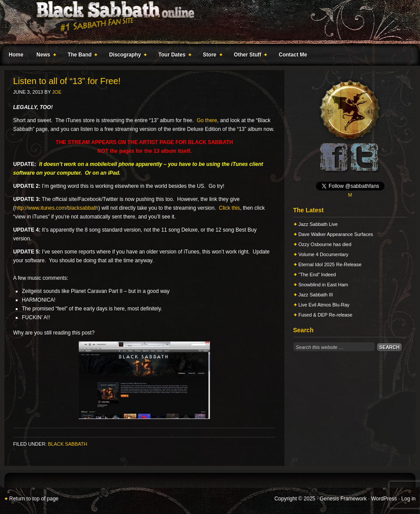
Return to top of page (34, 499)
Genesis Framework (343, 499)
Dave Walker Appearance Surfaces (336, 234)
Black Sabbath (67, 444)
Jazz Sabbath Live (318, 224)
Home (16, 55)
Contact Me (293, 55)
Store (211, 56)
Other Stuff (249, 56)
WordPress (384, 499)
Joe (57, 92)
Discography (126, 56)
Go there (207, 120)
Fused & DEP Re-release (325, 315)
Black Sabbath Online (206, 22)
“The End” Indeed (317, 275)
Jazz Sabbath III (316, 295)
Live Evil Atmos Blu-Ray (324, 305)
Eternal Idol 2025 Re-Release (330, 264)
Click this (229, 208)
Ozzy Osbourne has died (325, 244)
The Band (81, 56)
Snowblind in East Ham (323, 285)
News (44, 56)
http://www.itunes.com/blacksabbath (57, 208)
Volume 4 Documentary (323, 254)
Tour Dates (173, 56)
